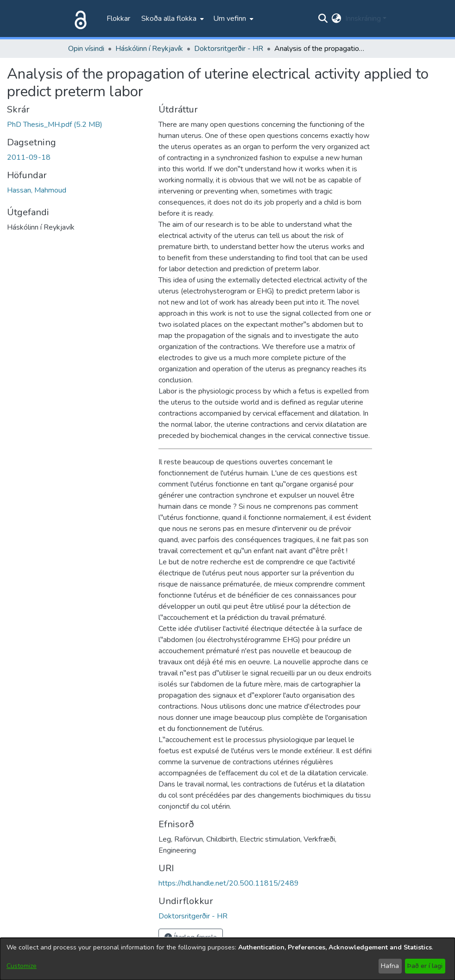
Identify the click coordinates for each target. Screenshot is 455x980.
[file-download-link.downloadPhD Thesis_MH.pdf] (55, 125)
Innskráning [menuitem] (363, 19)
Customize (22, 966)
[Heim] (79, 19)
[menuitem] (172, 19)
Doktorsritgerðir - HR (229, 49)
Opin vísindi (86, 49)
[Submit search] (323, 19)
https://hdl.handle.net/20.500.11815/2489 (229, 883)
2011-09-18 (29, 157)
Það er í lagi (425, 966)
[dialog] (227, 959)
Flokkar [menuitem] (118, 19)
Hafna (390, 966)
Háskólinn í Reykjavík (149, 49)
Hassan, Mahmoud (37, 190)
